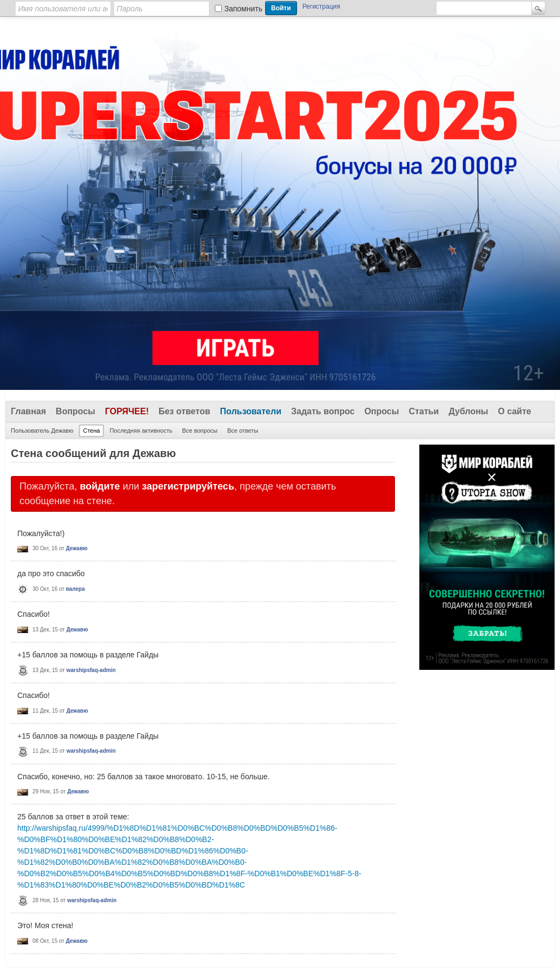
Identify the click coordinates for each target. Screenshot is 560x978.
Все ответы (243, 431)
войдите (100, 486)
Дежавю (77, 548)
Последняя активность (141, 431)
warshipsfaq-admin (91, 670)
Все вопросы (199, 431)
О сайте (514, 411)
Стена (91, 431)
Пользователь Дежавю (42, 431)
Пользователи (251, 411)
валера (75, 589)
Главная (28, 411)
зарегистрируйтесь (188, 486)
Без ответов (185, 411)
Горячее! (127, 411)
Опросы (381, 411)
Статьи (424, 411)
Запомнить (244, 9)
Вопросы (75, 411)
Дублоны (468, 411)
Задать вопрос (323, 411)
